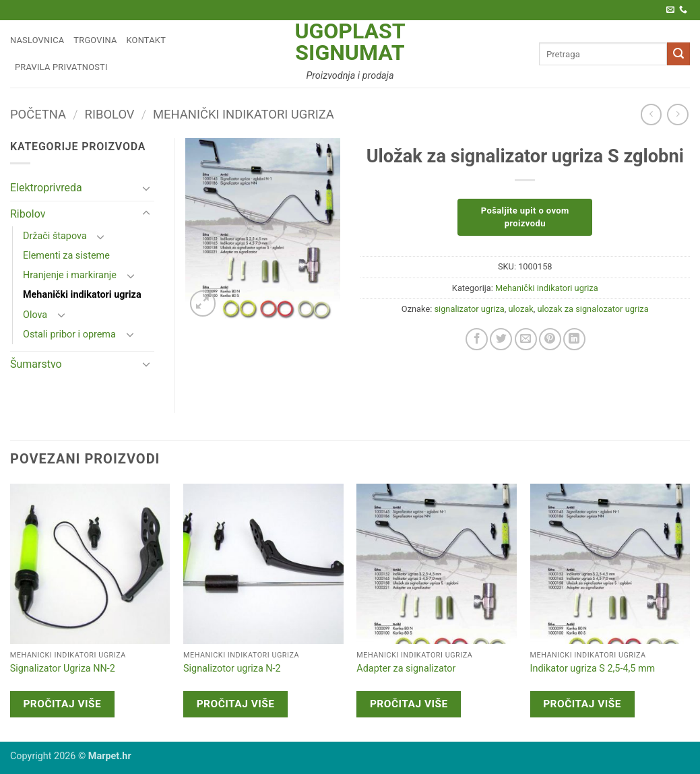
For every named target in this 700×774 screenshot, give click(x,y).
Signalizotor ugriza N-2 (232, 669)
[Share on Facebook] (477, 339)
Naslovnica (37, 40)
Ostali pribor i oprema (69, 334)
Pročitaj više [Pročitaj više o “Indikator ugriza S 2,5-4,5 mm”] (582, 704)
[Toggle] (146, 188)
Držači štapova (55, 236)
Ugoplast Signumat (350, 42)
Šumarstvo (36, 364)
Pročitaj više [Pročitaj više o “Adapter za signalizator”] (409, 704)
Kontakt (147, 40)
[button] (203, 303)
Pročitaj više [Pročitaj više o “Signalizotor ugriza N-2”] (236, 704)
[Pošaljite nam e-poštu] (670, 10)
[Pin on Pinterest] (550, 339)
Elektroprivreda (46, 188)
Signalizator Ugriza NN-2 (63, 669)
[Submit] (678, 54)
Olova (35, 315)
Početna (38, 114)
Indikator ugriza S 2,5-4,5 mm (593, 669)
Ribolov (110, 114)
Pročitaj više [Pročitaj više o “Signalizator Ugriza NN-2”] (62, 704)
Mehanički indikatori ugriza (244, 114)
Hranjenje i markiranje (70, 275)
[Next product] (651, 114)
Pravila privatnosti (61, 67)
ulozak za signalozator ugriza (593, 309)
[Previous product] (677, 114)
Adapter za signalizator (406, 669)
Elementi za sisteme (66, 256)
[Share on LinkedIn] (574, 339)
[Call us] (683, 10)
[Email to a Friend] (526, 339)
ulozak (521, 309)
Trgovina (95, 40)
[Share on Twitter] (501, 339)
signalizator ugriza (469, 309)
